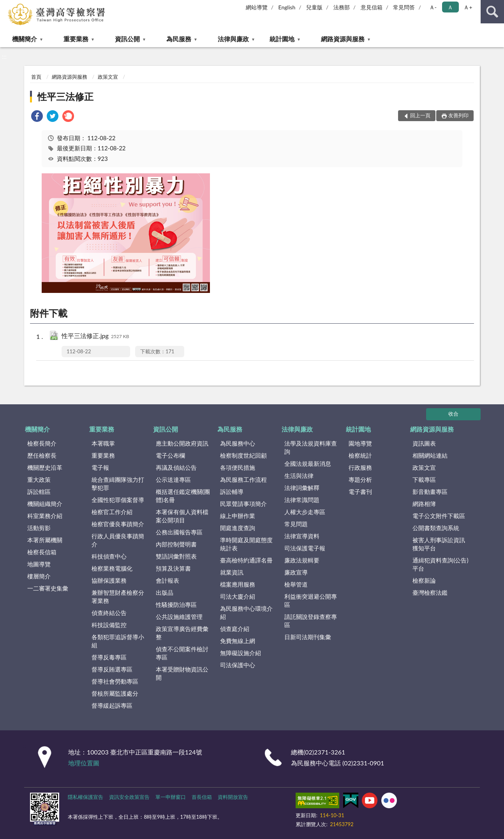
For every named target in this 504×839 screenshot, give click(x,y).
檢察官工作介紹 (112, 512)
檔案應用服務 (238, 584)
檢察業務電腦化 (112, 568)
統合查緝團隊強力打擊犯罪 (118, 484)
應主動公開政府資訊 (182, 443)
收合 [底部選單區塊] (453, 414)
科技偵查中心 (109, 556)
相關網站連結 (430, 455)
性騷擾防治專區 (176, 605)
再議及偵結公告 (176, 467)
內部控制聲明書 (176, 544)
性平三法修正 (65, 96)
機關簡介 (25, 39)
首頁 (36, 77)
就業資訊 (232, 572)
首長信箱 (202, 797)
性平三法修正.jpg (95, 336)
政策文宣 (108, 77)
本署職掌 (103, 443)
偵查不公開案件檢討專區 (182, 653)
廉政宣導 (296, 572)
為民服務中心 (238, 443)
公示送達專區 (173, 479)
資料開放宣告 (233, 797)
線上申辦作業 (238, 516)
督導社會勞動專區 (115, 681)
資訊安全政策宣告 (129, 797)
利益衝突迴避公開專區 (311, 600)
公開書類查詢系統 (436, 528)
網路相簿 (424, 504)
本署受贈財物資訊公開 (182, 673)
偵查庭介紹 (235, 629)
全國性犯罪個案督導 (118, 500)
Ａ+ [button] (468, 7)
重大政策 (39, 479)
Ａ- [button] (433, 7)
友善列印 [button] (458, 115)
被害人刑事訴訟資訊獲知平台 (439, 544)
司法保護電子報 (305, 548)
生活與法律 (299, 476)
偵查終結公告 (109, 613)
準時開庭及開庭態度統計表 (246, 544)
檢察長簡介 (42, 443)
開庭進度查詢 (238, 528)
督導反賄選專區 (112, 669)
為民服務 (179, 39)
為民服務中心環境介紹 (246, 613)
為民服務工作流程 (243, 479)
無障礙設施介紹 (241, 653)
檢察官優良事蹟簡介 (118, 524)
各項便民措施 (238, 467)
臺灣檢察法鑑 (430, 592)
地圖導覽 (39, 564)
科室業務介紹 (45, 516)
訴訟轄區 (39, 492)
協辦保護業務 (109, 580)
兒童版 (314, 7)
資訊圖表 (424, 443)
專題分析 (360, 479)
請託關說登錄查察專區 (311, 621)
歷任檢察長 (42, 455)
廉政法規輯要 (302, 560)
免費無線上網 (238, 641)
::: (7, 7)
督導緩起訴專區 (112, 705)
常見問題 (296, 524)
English (287, 7)
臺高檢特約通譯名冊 (246, 560)
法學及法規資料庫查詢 (311, 447)
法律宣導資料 (302, 536)
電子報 (100, 467)
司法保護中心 (238, 665)
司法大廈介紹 (238, 596)
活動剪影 (39, 528)
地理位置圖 (84, 763)
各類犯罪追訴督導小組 (118, 641)
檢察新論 (424, 580)
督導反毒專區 (109, 657)
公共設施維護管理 (179, 617)
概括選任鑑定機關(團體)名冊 (183, 496)
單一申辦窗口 (171, 797)
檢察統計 (360, 455)
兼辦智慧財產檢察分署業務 (118, 597)
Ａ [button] (450, 7)
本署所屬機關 (45, 540)
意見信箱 (372, 7)
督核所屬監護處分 (115, 693)
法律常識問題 (302, 500)
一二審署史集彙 (48, 588)
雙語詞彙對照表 (176, 556)
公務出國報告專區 (179, 532)
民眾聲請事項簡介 (243, 504)
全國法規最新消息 (308, 464)
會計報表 (167, 580)
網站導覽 (257, 7)
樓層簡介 (39, 576)
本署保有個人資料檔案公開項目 (182, 516)
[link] (37, 117)
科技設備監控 (109, 625)
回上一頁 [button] (420, 115)
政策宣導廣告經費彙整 (182, 633)
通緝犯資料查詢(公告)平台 (440, 564)
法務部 (342, 7)
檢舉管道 (296, 584)
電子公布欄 (170, 455)
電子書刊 (360, 492)
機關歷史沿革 (45, 467)
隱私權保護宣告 (85, 797)
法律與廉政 (233, 39)
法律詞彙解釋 (302, 488)
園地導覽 (360, 443)
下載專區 (424, 479)
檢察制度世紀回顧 (243, 455)
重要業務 (76, 39)
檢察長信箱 (42, 552)
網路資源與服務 (343, 39)
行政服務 (360, 467)
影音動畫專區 (430, 492)
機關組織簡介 (45, 504)
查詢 (492, 12)
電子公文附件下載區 (439, 516)
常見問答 (404, 7)
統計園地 (282, 39)
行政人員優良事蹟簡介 (118, 540)
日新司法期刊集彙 (308, 637)
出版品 (165, 592)
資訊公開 (127, 39)
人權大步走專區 (305, 512)
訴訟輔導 (232, 492)
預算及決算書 (173, 568)
